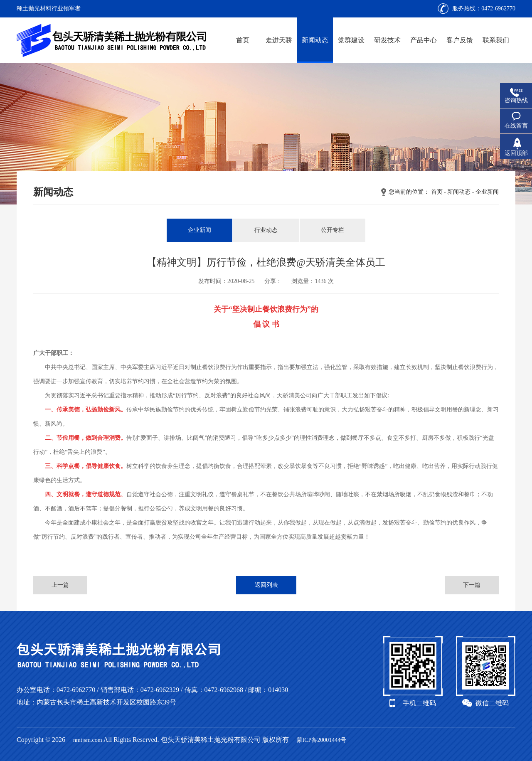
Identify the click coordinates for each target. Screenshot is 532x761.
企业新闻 (487, 192)
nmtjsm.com (88, 740)
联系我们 (496, 40)
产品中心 (424, 40)
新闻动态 (315, 40)
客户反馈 (460, 40)
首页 (243, 40)
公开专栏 (332, 230)
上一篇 (60, 585)
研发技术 (387, 40)
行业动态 (266, 230)
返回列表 (266, 585)
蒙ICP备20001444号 (322, 740)
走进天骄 (279, 40)
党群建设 (351, 40)
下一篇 (472, 585)
